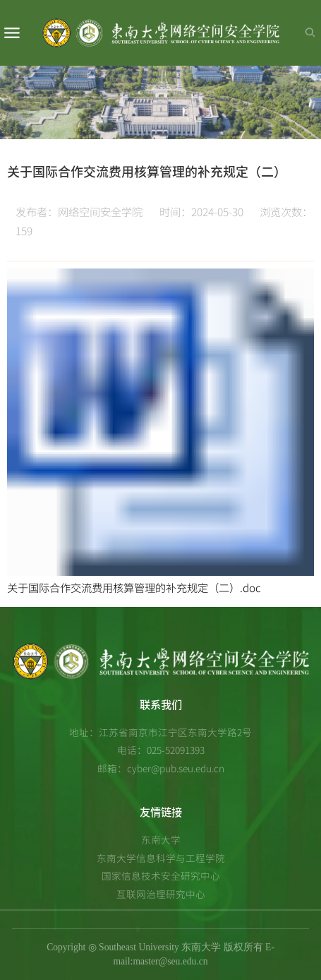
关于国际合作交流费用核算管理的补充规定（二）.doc (134, 588)
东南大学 (161, 839)
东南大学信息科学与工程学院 (161, 858)
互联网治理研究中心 (161, 894)
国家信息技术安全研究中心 (161, 875)
